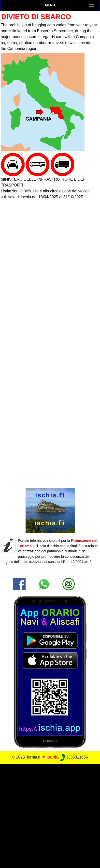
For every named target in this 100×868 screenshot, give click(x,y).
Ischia (53, 757)
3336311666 (74, 757)
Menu (50, 5)
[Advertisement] (50, 816)
